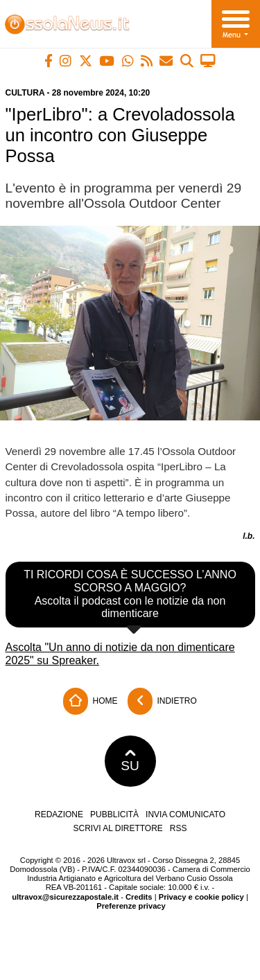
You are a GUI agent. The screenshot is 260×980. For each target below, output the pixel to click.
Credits (139, 897)
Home (90, 701)
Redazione (59, 814)
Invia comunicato (185, 814)
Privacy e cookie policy (201, 897)
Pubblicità (114, 814)
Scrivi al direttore (118, 828)
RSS (179, 828)
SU (130, 761)
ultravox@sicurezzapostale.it (65, 897)
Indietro (162, 701)
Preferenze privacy (131, 906)
